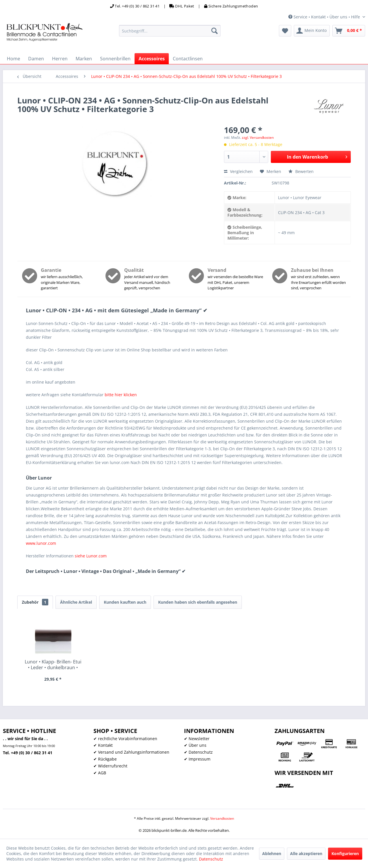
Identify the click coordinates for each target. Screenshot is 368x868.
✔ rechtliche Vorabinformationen (125, 739)
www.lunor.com (41, 543)
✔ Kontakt (103, 745)
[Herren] (60, 59)
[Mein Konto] (312, 31)
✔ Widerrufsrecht (110, 766)
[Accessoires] (152, 59)
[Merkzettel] (285, 31)
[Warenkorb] (349, 31)
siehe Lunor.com (91, 556)
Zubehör (35, 602)
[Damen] (36, 59)
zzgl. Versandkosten (258, 137)
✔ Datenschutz (198, 752)
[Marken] (84, 59)
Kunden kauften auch (125, 602)
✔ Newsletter (197, 739)
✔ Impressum (197, 759)
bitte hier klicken (121, 395)
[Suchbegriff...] (170, 31)
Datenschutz (211, 859)
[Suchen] (214, 31)
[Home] (14, 59)
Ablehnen (272, 853)
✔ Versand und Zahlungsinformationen (131, 752)
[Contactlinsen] (188, 59)
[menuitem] (170, 31)
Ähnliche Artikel (76, 602)
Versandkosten (222, 818)
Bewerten (301, 171)
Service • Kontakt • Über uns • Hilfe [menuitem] (325, 17)
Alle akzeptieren (306, 853)
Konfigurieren (345, 853)
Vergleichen (238, 171)
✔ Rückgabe (105, 759)
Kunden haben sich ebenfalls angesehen (198, 602)
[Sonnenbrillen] (115, 59)
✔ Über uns (195, 745)
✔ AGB (100, 773)
